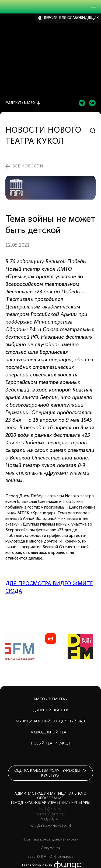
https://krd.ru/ (50, 814)
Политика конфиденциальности (50, 840)
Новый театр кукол (50, 744)
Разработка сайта (37, 865)
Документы (50, 848)
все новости (28, 166)
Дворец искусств (50, 710)
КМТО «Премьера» (50, 699)
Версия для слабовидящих (72, 18)
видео (20, 103)
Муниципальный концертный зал (50, 721)
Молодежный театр (50, 733)
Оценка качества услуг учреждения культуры (50, 773)
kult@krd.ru (50, 809)
